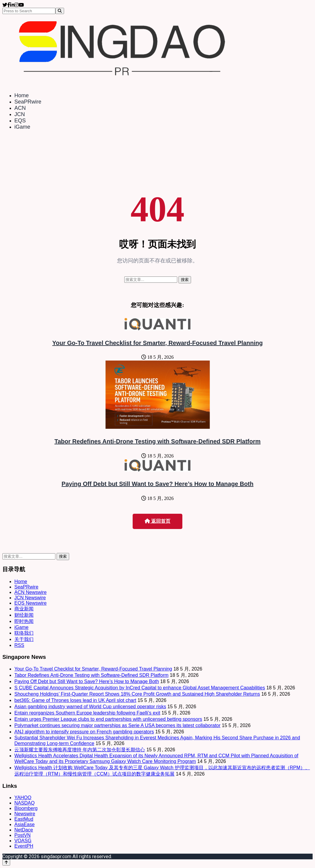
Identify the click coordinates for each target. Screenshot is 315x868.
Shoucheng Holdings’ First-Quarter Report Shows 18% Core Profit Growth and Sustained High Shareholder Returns (137, 694)
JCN (20, 114)
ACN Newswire (31, 592)
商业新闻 (24, 609)
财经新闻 (24, 615)
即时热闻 (24, 621)
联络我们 (24, 633)
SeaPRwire (28, 102)
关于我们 (24, 639)
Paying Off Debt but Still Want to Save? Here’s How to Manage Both (158, 484)
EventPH (24, 846)
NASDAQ (25, 803)
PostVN (22, 835)
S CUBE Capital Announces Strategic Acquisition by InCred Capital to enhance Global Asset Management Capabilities (140, 688)
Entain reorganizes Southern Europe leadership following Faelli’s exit (87, 713)
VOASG (23, 841)
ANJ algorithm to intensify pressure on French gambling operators (84, 732)
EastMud (24, 819)
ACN (20, 108)
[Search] (60, 11)
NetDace (24, 830)
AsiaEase (25, 824)
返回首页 (157, 521)
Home (22, 95)
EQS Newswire (31, 603)
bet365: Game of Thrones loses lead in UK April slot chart (75, 700)
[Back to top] (6, 862)
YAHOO (23, 798)
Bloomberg (26, 808)
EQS (20, 121)
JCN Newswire (30, 598)
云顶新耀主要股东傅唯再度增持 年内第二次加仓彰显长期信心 (80, 750)
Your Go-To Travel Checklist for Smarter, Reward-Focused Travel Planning (158, 343)
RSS (19, 645)
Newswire (25, 814)
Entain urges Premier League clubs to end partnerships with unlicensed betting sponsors (108, 719)
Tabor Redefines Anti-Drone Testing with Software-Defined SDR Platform (158, 441)
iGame (22, 127)
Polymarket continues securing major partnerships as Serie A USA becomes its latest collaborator (117, 725)
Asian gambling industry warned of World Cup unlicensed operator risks (90, 707)
